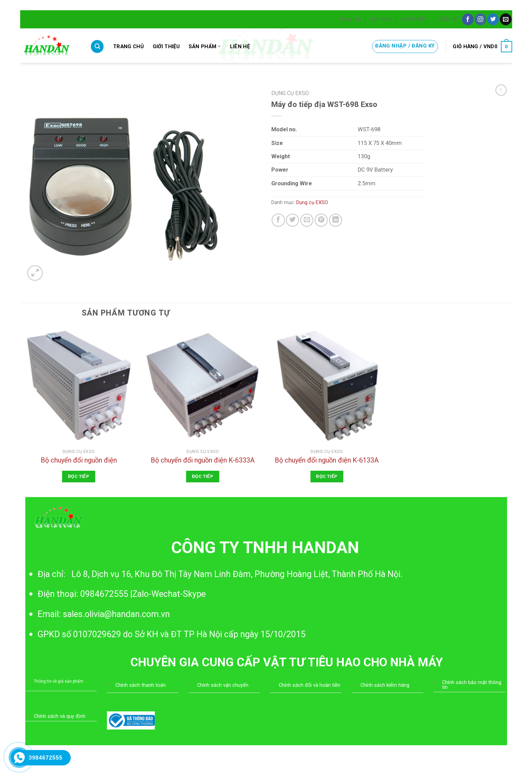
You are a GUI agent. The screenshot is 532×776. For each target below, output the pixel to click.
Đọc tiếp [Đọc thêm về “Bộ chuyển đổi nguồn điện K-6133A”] (327, 476)
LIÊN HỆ (448, 19)
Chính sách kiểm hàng (385, 685)
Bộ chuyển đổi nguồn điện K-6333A (203, 460)
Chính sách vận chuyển (223, 685)
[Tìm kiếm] (97, 46)
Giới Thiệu (381, 19)
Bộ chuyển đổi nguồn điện (79, 460)
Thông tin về (46, 681)
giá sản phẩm (71, 681)
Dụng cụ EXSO (290, 93)
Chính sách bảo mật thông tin (472, 685)
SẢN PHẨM (416, 19)
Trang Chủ (350, 19)
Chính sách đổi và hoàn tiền (310, 685)
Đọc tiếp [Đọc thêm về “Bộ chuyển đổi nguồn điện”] (79, 476)
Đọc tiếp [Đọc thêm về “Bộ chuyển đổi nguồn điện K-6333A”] (203, 476)
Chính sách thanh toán (141, 685)
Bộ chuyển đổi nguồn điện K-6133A (327, 460)
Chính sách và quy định (60, 716)
